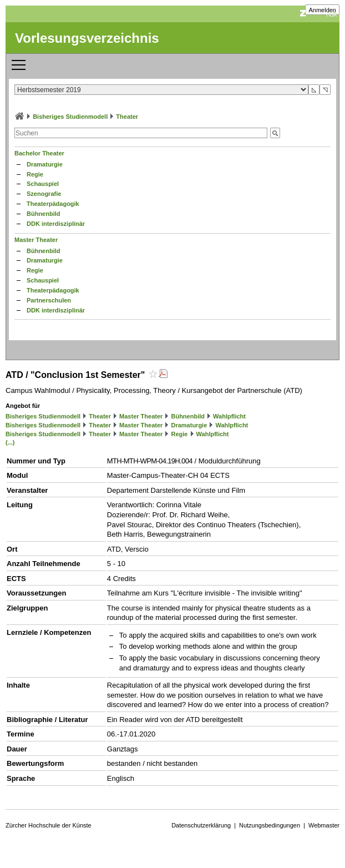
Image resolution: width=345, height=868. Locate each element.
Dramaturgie (45, 164)
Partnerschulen (49, 300)
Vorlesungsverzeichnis (87, 38)
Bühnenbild (44, 214)
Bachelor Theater (39, 153)
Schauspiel (43, 184)
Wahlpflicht (229, 416)
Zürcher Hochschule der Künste (49, 825)
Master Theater (36, 240)
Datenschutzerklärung (201, 825)
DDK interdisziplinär (56, 224)
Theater (127, 117)
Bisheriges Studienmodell (70, 117)
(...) (10, 442)
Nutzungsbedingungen (270, 825)
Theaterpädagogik (53, 204)
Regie (35, 174)
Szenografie (44, 194)
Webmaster (324, 825)
